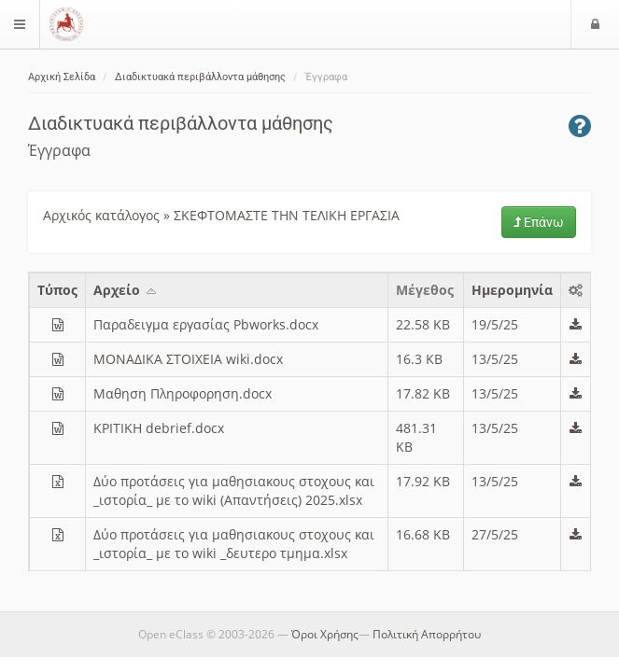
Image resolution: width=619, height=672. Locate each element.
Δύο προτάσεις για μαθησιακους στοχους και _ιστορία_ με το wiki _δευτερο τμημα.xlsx (234, 544)
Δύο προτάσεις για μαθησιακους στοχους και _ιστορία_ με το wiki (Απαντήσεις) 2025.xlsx (234, 490)
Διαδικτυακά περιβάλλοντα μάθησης (200, 77)
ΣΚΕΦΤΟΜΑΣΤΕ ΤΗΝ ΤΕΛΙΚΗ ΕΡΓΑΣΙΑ (287, 215)
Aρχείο (126, 290)
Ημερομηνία (512, 290)
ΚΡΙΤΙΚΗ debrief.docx (159, 428)
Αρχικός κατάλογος (101, 215)
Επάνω (539, 222)
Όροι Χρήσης (325, 634)
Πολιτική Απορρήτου (427, 634)
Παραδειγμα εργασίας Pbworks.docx (206, 324)
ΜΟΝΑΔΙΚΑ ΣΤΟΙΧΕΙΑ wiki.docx (188, 359)
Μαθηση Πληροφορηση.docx (183, 393)
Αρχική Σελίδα (62, 77)
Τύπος (57, 290)
